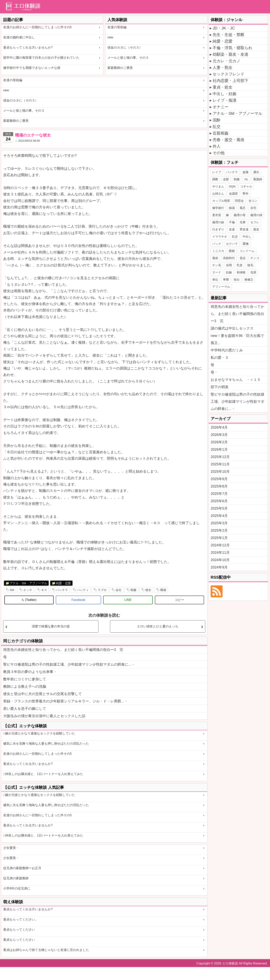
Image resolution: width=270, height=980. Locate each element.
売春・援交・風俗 (229, 140)
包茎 (253, 272)
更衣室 (217, 215)
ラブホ (102, 590)
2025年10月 (220, 472)
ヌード (217, 272)
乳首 (240, 265)
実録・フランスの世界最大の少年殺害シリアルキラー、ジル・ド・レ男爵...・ (65, 701)
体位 (215, 279)
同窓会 (239, 201)
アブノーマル (221, 287)
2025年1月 (219, 538)
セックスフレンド (229, 74)
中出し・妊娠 (225, 94)
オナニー (221, 107)
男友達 (244, 229)
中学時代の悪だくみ (227, 350)
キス (44, 590)
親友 (256, 229)
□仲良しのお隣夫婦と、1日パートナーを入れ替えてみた (43, 774)
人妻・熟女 (223, 67)
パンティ (83, 590)
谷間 (229, 265)
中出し (247, 236)
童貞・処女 (223, 87)
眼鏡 (232, 251)
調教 (215, 179)
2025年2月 (219, 530)
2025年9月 (219, 479)
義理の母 (240, 215)
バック (217, 244)
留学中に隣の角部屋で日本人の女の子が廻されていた (41, 58)
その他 (219, 153)
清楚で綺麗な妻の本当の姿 (51, 626)
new (110, 37)
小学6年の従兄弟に (17, 888)
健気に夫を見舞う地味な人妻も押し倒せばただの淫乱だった (46, 744)
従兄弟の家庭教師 (16, 878)
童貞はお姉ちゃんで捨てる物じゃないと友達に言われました (46, 950)
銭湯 (232, 208)
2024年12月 (220, 545)
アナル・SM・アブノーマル (28, 583)
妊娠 (229, 272)
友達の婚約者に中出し (19, 37)
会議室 (233, 194)
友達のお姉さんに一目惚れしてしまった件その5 (37, 27)
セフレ (255, 222)
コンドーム (247, 251)
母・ (214, 372)
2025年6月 (219, 501)
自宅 (253, 208)
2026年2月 (219, 442)
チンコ (255, 258)
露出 (256, 172)
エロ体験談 (230, 963)
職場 (163, 590)
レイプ (217, 172)
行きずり (218, 229)
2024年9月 (219, 567)
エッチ (28, 590)
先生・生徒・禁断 (229, 35)
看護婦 (258, 179)
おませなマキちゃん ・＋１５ (236, 380)
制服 (133, 590)
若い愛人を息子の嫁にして (25, 709)
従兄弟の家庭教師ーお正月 (22, 868)
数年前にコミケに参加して (25, 679)
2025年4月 (219, 516)
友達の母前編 (117, 27)
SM (12, 590)
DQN (232, 186)
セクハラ (232, 244)
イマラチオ (220, 236)
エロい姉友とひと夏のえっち (158, 626)
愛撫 (246, 244)
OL (246, 179)
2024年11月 (220, 553)
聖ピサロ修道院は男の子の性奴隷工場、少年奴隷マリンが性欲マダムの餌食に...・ (69, 664)
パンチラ (62, 590)
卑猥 (226, 279)
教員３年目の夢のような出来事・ (30, 672)
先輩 (243, 222)
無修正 (249, 279)
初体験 (241, 272)
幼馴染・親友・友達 (230, 54)
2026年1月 (219, 450)
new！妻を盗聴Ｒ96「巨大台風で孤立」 (237, 339)
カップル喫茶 (221, 201)
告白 (237, 279)
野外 (246, 194)
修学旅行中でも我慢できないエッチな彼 (32, 68)
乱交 (217, 127)
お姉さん (218, 194)
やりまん (218, 186)
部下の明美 (220, 387)
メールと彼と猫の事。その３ (128, 58)
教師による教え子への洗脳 (25, 686)
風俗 (215, 258)
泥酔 (217, 120)
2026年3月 (219, 435)
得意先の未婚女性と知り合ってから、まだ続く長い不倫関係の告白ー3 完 (63, 650)
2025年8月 (219, 486)
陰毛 (250, 265)
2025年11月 (220, 464)
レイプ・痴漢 (225, 100)
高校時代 (229, 258)
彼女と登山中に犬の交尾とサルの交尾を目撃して (42, 694)
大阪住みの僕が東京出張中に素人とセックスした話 (44, 716)
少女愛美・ (11, 848)
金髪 (226, 179)
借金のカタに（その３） (125, 47)
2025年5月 (219, 508)
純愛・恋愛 (63, 583)
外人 (217, 146)
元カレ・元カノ (227, 61)
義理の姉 (256, 215)
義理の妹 (218, 222)
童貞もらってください (19, 930)
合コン (253, 201)
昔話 (243, 258)
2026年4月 (219, 427)
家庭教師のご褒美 (120, 68)
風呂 (243, 208)
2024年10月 (220, 560)
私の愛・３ (220, 358)
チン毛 (217, 265)
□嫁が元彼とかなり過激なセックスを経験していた (39, 733)
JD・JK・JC (224, 28)
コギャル (246, 186)
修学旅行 (218, 208)
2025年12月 (220, 457)
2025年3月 (219, 523)
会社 (119, 590)
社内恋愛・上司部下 (230, 81)
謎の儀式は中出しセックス (232, 328)
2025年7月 (219, 494)
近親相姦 (221, 133)
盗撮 (246, 172)
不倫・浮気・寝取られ (232, 48)
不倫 (232, 222)
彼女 (148, 590)
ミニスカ (218, 251)
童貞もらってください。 (21, 919)
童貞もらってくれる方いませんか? (28, 47)
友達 (232, 229)
